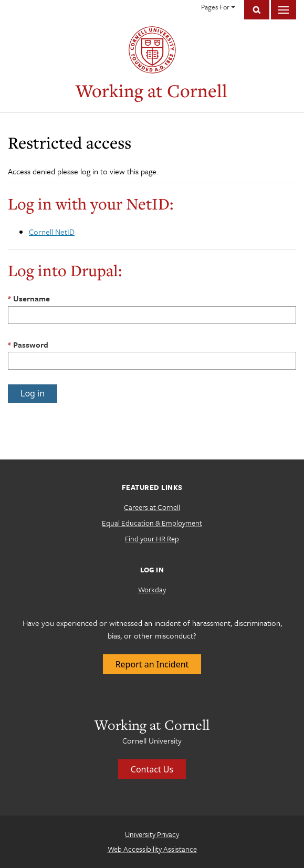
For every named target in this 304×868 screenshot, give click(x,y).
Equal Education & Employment (152, 523)
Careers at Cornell (152, 507)
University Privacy (152, 834)
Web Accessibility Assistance (152, 849)
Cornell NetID (52, 232)
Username (32, 298)
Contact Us (152, 769)
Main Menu (284, 10)
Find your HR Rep (152, 538)
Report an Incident (152, 664)
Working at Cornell (151, 91)
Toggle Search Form (257, 10)
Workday (152, 589)
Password (31, 344)
